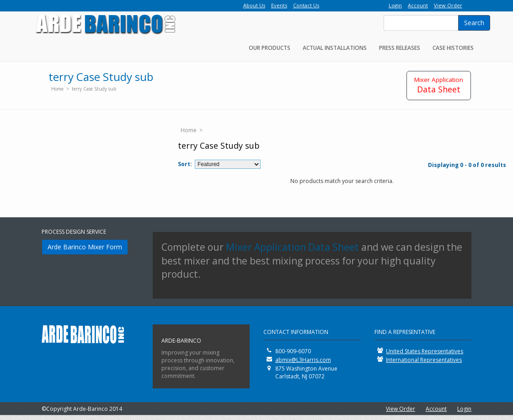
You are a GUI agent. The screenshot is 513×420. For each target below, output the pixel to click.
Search (474, 23)
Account (436, 409)
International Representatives (424, 360)
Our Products (270, 48)
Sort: (185, 164)
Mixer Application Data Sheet (292, 247)
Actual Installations (335, 48)
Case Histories (453, 48)
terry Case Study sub (94, 89)
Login (464, 409)
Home (57, 89)
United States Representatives (425, 351)
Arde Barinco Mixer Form (85, 247)
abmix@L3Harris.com (303, 360)
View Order (401, 409)
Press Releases (400, 48)
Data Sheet (439, 85)
